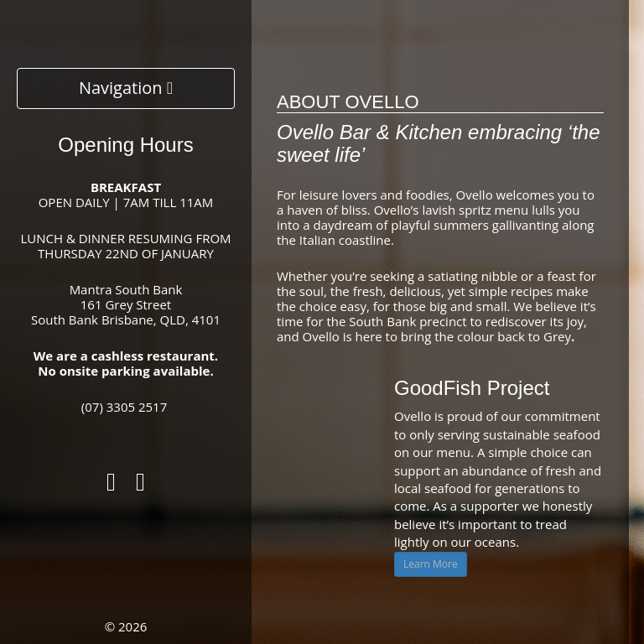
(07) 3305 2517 (124, 407)
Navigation (126, 88)
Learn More (431, 564)
